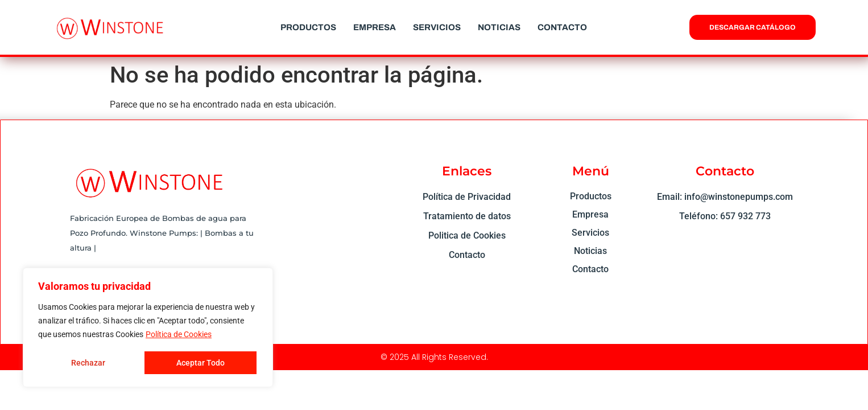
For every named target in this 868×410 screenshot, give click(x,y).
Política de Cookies (179, 334)
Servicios (437, 27)
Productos (308, 27)
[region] (148, 327)
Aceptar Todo (201, 363)
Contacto (562, 27)
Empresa (375, 27)
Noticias (499, 27)
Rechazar (88, 363)
